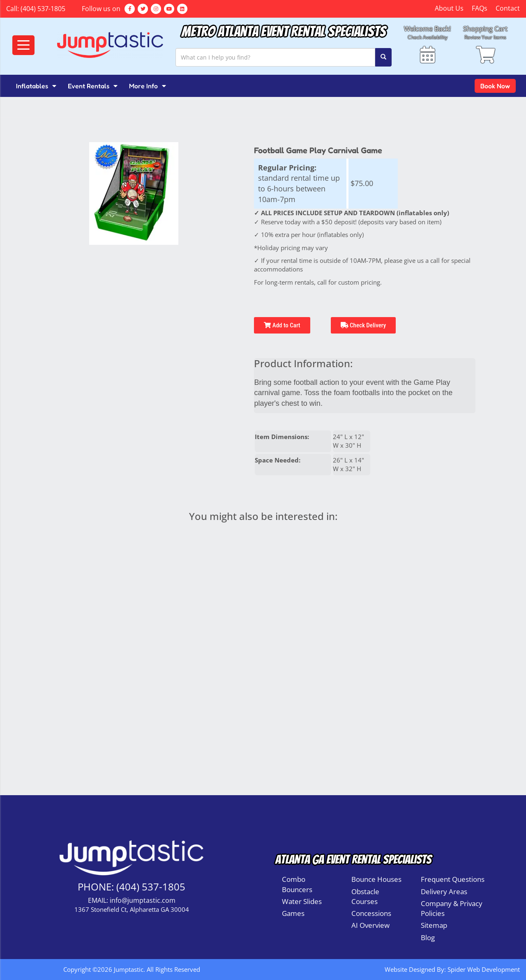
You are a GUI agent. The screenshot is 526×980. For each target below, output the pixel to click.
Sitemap (434, 925)
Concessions (371, 913)
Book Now (495, 86)
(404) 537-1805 (43, 9)
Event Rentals (93, 86)
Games (293, 913)
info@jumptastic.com (143, 900)
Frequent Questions (453, 879)
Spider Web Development (484, 969)
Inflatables (36, 86)
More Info (148, 86)
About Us (449, 8)
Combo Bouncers (297, 884)
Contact (508, 8)
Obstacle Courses (365, 896)
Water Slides (302, 901)
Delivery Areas (444, 891)
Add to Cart (282, 325)
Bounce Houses (376, 879)
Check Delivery (363, 325)
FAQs (480, 8)
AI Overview (370, 925)
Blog (428, 937)
